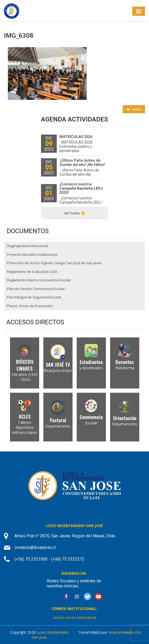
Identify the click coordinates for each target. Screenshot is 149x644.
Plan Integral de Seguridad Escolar (34, 297)
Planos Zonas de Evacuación (30, 306)
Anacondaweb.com (125, 632)
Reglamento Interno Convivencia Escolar (39, 280)
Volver (134, 109)
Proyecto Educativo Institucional (32, 254)
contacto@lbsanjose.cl (35, 547)
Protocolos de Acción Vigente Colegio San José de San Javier (54, 263)
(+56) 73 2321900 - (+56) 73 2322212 (49, 559)
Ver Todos (74, 213)
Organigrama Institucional (27, 246)
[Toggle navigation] (139, 11)
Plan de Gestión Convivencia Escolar (36, 289)
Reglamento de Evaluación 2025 (32, 272)
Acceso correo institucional (75, 617)
